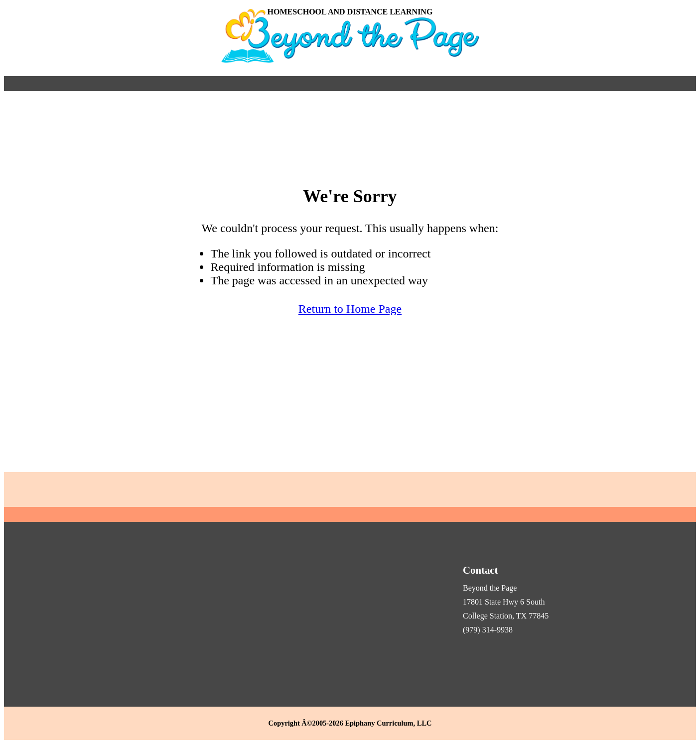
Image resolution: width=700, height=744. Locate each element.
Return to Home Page (350, 309)
